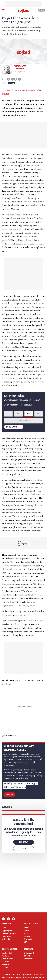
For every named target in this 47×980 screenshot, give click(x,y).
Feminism (27, 936)
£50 (38, 414)
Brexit (26, 933)
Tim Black (5, 967)
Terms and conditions (9, 933)
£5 (9, 414)
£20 (28, 414)
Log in (41, 10)
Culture (11, 83)
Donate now (12, 427)
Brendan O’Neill (7, 953)
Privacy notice (6, 936)
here (8, 684)
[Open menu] (3, 10)
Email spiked (28, 959)
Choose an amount (23, 421)
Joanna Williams (7, 959)
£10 (19, 414)
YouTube (13, 919)
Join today (24, 842)
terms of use (39, 975)
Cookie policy (6, 939)
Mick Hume (5, 964)
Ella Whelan (6, 962)
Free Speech (28, 939)
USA (26, 942)
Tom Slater (5, 956)
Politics (27, 928)
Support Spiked (7, 931)
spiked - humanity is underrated (24, 11)
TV (14, 736)
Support (9, 795)
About (4, 928)
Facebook (3, 919)
